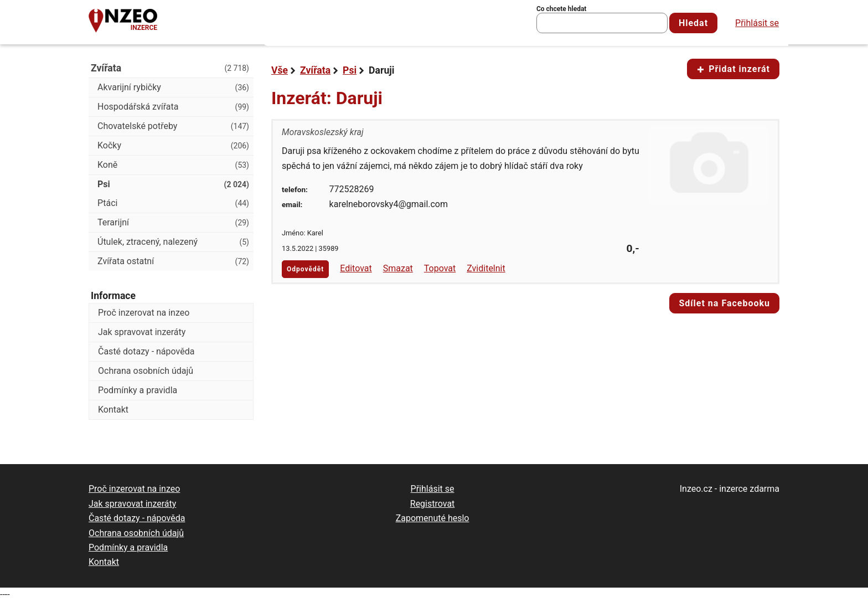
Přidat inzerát (733, 69)
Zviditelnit (486, 268)
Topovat (440, 268)
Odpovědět (305, 269)
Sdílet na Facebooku (724, 303)
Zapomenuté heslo (433, 518)
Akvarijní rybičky (173, 88)
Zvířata (315, 70)
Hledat (693, 23)
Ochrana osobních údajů (146, 371)
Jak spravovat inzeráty (142, 332)
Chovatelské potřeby (173, 126)
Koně (173, 165)
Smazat (398, 268)
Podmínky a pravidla (138, 390)
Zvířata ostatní (173, 261)
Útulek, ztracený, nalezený (173, 242)
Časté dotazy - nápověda (146, 351)
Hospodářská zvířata (173, 107)
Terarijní (173, 223)
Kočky (173, 146)
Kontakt (113, 410)
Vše (280, 70)
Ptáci (173, 203)
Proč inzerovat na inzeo (144, 313)
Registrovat (433, 504)
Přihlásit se (757, 23)
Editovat (356, 268)
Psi (350, 70)
